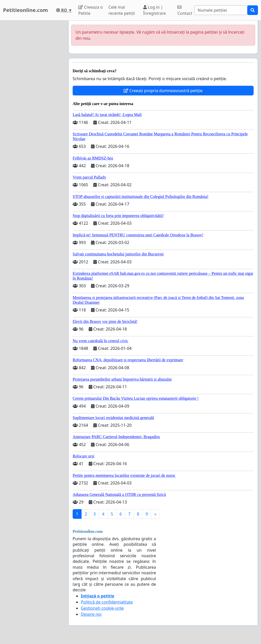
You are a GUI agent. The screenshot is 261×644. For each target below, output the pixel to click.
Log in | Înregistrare (155, 10)
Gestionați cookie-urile (102, 608)
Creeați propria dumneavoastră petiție (163, 91)
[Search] (221, 10)
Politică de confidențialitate (107, 602)
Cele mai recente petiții (122, 10)
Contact (185, 11)
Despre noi (91, 614)
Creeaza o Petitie (90, 10)
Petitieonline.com (25, 10)
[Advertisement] (33, 97)
